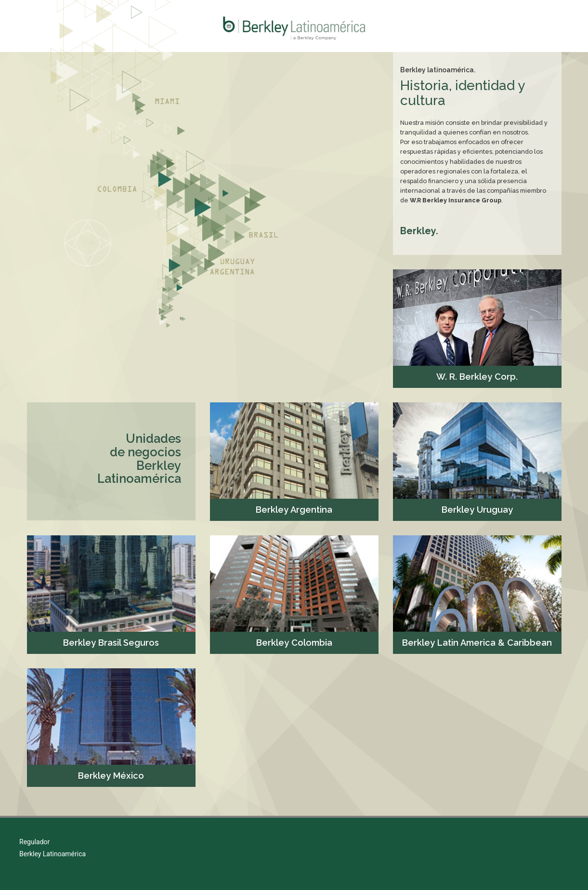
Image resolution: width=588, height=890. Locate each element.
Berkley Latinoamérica (52, 854)
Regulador (34, 842)
